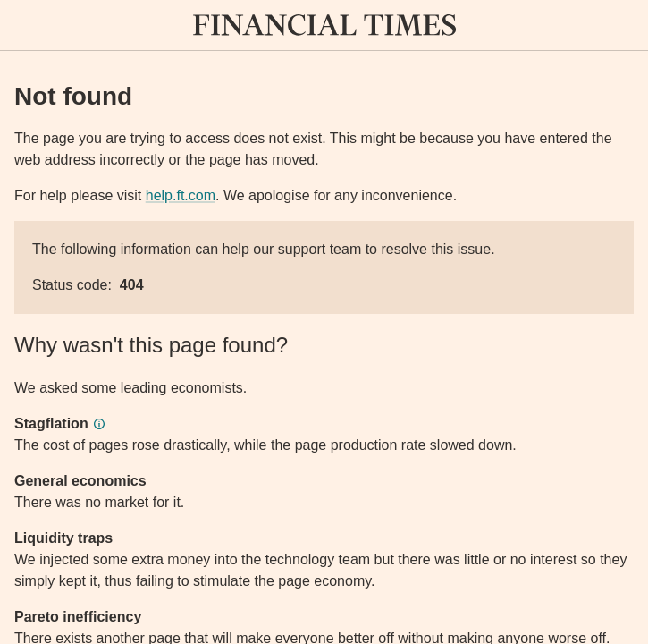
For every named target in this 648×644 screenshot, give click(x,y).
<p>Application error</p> (324, 322)
